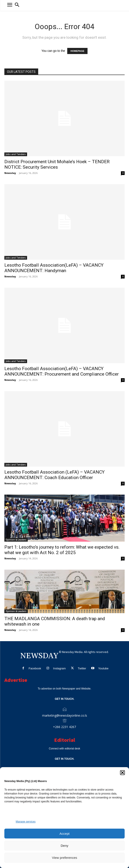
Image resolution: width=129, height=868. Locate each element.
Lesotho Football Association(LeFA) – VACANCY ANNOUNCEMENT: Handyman (54, 268)
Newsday (10, 173)
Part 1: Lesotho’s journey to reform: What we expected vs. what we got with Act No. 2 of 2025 (62, 550)
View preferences (65, 858)
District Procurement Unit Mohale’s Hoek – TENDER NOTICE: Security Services (57, 164)
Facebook (35, 668)
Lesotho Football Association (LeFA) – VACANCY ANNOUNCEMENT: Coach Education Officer (54, 475)
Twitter (82, 668)
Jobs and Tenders (16, 154)
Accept (65, 834)
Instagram (59, 668)
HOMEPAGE (77, 51)
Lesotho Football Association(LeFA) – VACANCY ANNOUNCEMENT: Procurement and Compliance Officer (62, 371)
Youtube (103, 668)
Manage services (26, 822)
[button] (122, 773)
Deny (64, 846)
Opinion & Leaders (16, 540)
